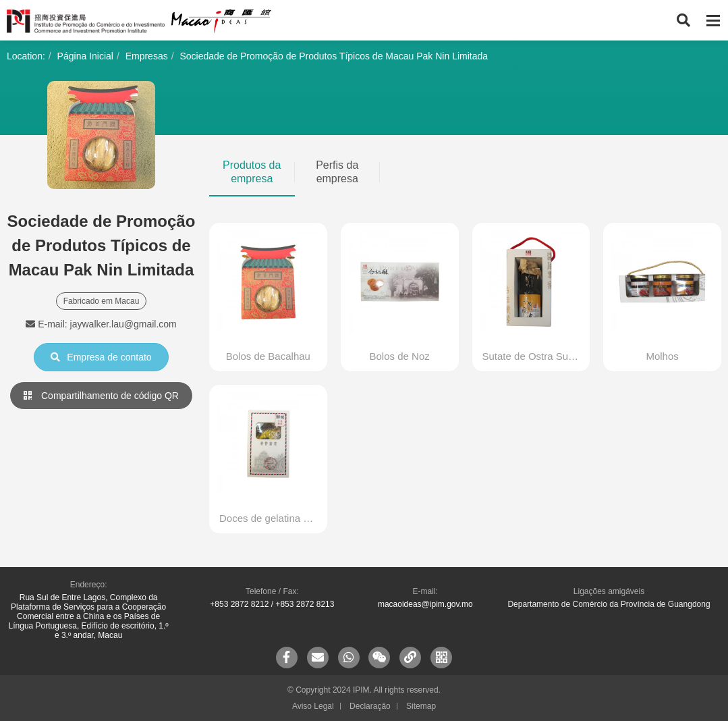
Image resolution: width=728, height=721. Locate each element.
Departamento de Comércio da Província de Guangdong (609, 604)
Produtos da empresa (252, 172)
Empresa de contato (101, 357)
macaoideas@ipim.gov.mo (425, 604)
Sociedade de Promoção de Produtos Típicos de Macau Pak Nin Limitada (334, 56)
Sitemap (421, 706)
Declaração (370, 706)
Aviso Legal (313, 706)
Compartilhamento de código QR (101, 396)
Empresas (147, 56)
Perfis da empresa (337, 172)
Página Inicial (85, 56)
